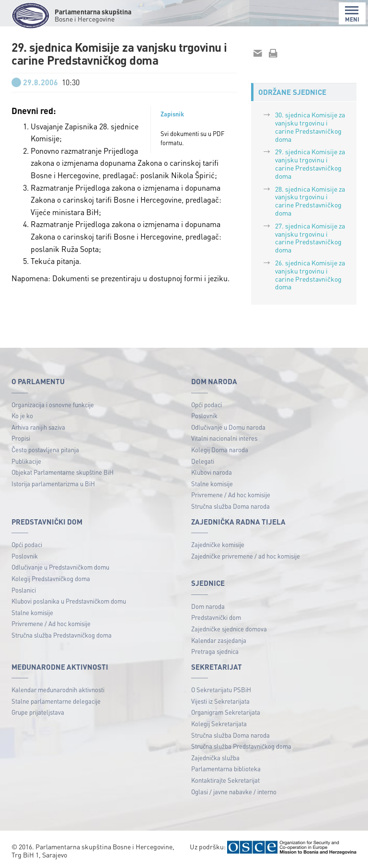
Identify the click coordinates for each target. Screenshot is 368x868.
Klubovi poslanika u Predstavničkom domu (69, 601)
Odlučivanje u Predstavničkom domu (60, 567)
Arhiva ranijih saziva (38, 427)
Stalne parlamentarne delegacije (56, 701)
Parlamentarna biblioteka (226, 769)
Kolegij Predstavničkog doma (51, 578)
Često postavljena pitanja (45, 450)
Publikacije (26, 461)
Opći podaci (207, 405)
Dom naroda (208, 606)
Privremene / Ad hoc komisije (231, 495)
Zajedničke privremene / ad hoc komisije (246, 556)
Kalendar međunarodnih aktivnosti (58, 690)
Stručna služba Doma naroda (230, 506)
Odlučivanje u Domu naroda (228, 427)
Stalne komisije (212, 484)
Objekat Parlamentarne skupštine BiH (63, 472)
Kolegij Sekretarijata (219, 724)
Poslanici (24, 590)
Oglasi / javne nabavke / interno (234, 792)
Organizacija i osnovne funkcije (53, 405)
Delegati (203, 461)
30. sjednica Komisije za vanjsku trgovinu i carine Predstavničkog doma (310, 126)
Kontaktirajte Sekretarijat (225, 780)
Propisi (21, 438)
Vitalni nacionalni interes (224, 438)
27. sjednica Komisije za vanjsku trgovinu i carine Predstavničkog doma (310, 238)
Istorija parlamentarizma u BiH (53, 484)
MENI (352, 14)
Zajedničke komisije (218, 544)
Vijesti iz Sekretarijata (220, 701)
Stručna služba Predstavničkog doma (62, 635)
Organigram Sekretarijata (226, 712)
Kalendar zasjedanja (219, 640)
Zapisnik (172, 114)
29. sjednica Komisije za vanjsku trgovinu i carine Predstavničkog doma (310, 163)
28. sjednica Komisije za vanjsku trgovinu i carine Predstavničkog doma (310, 201)
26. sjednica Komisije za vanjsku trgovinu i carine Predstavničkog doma (310, 274)
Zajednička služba (215, 758)
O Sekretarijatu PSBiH (221, 690)
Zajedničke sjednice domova (229, 629)
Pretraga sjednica (215, 651)
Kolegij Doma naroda (220, 450)
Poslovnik (204, 416)
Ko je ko (22, 416)
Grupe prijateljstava (38, 712)
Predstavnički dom (216, 617)
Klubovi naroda (212, 472)
